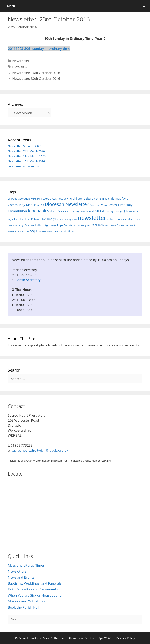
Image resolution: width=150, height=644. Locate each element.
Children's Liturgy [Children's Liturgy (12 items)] (84, 199)
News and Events (21, 577)
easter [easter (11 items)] (113, 205)
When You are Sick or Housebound (35, 595)
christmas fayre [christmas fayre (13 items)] (118, 199)
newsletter (21, 67)
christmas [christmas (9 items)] (101, 199)
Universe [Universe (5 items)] (42, 231)
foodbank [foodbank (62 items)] (37, 211)
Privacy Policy (125, 638)
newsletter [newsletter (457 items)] (92, 218)
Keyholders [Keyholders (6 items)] (14, 219)
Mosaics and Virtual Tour (27, 601)
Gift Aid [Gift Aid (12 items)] (99, 211)
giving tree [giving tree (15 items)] (112, 211)
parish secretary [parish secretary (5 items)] (16, 225)
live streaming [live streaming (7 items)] (63, 219)
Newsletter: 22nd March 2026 (27, 156)
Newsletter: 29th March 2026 (26, 151)
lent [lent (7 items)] (22, 219)
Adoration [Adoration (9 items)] (24, 199)
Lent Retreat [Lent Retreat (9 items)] (33, 219)
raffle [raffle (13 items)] (76, 225)
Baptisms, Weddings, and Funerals (35, 583)
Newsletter (21, 61)
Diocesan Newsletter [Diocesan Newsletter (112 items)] (67, 204)
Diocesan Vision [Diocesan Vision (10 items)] (99, 205)
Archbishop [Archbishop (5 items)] (36, 199)
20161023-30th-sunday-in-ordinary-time (39, 49)
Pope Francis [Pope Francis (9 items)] (65, 225)
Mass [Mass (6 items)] (74, 219)
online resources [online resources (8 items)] (116, 219)
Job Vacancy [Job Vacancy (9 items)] (131, 211)
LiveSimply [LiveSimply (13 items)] (48, 219)
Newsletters (17, 571)
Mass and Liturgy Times (26, 565)
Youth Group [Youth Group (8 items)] (68, 231)
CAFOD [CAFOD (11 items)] (47, 199)
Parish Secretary (28, 280)
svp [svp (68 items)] (33, 231)
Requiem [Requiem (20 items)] (97, 225)
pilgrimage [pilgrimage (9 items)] (50, 225)
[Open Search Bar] (144, 6)
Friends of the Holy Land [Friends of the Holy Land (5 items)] (73, 211)
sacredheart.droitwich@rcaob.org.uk (40, 450)
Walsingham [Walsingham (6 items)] (54, 231)
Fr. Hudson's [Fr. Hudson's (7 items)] (53, 211)
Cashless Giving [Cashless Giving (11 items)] (62, 199)
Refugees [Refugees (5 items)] (85, 225)
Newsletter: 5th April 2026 (24, 146)
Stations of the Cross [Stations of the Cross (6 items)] (19, 231)
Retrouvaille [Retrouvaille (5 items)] (110, 225)
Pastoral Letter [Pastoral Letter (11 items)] (34, 225)
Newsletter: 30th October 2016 (36, 79)
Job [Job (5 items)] (122, 211)
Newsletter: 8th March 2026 (25, 166)
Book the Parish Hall (24, 607)
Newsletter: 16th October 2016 (36, 73)
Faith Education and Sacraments (33, 589)
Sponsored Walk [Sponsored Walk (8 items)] (126, 225)
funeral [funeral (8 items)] (90, 211)
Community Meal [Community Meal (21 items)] (21, 205)
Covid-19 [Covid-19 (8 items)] (39, 205)
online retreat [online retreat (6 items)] (134, 219)
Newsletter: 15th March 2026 (26, 161)
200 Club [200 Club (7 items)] (13, 199)
